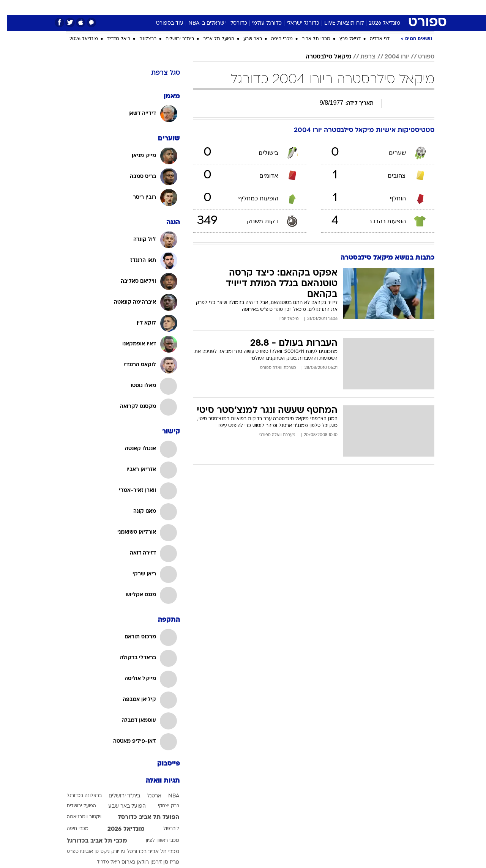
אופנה (142, 7)
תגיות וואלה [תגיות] (156, 781)
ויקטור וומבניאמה (77, 817)
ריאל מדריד (111, 39)
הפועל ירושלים (74, 806)
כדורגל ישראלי (296, 23)
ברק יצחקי (161, 806)
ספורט (366, 7)
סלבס (289, 7)
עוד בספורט (163, 23)
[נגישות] (10, 8)
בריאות (224, 7)
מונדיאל (339, 7)
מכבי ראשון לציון (155, 841)
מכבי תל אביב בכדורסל (146, 852)
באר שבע (245, 39)
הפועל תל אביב (211, 39)
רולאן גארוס (128, 862)
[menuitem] (387, 8)
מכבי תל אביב (309, 39)
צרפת (361, 57)
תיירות (198, 7)
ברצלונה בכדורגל (77, 796)
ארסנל (147, 796)
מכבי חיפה (275, 39)
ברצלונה (141, 39)
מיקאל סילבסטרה (321, 57)
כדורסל (232, 23)
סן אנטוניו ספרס (76, 852)
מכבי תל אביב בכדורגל (90, 841)
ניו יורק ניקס (106, 852)
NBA (166, 796)
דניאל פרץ (343, 39)
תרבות (312, 7)
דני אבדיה (372, 39)
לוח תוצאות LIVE (337, 23)
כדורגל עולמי (260, 23)
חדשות (392, 7)
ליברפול (164, 829)
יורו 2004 (390, 57)
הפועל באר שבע (120, 806)
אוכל (248, 7)
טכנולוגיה (170, 7)
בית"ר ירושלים (173, 39)
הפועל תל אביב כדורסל (141, 818)
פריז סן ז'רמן (158, 862)
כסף (267, 7)
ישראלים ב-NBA (200, 23)
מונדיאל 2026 (377, 23)
